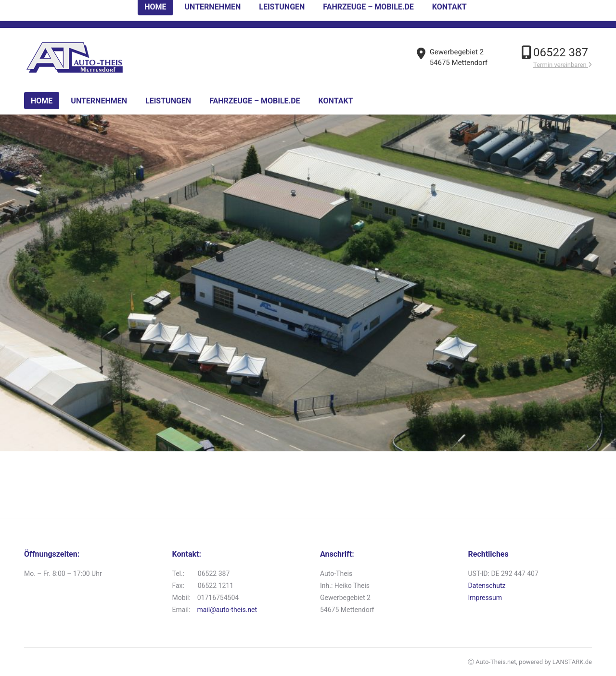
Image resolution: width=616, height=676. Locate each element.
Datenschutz (487, 586)
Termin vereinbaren (563, 65)
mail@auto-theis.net (227, 610)
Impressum (485, 598)
